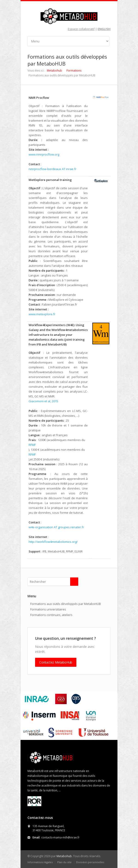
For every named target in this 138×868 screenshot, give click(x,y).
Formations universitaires (48, 609)
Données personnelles (90, 862)
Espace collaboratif (81, 29)
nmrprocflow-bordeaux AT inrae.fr (52, 169)
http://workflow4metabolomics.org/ (53, 542)
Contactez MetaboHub (56, 662)
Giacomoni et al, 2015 (43, 401)
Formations (74, 71)
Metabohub (54, 71)
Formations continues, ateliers (51, 615)
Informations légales (40, 862)
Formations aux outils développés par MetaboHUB (66, 604)
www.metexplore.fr (42, 314)
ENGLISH (104, 29)
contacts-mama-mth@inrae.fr (60, 837)
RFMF (32, 445)
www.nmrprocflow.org (44, 154)
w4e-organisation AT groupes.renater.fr (56, 527)
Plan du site (64, 862)
